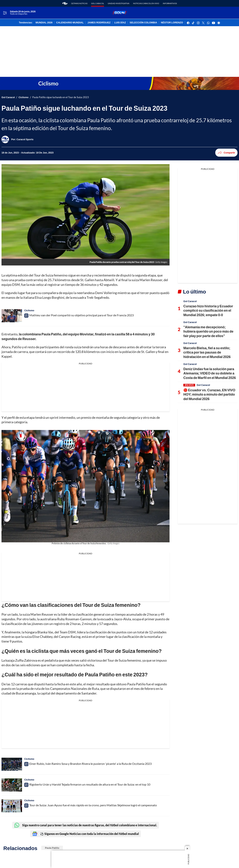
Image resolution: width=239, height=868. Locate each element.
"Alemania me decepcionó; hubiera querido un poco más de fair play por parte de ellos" (208, 331)
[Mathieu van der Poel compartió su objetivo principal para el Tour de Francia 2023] (12, 316)
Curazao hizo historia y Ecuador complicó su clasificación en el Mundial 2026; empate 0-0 (208, 310)
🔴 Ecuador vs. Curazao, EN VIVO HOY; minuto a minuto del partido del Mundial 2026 (209, 394)
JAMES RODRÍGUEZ (99, 23)
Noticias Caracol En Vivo (146, 3)
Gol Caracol (98, 3)
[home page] (65, 3)
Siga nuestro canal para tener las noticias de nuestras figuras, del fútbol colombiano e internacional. (86, 825)
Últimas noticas (79, 3)
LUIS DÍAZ (120, 23)
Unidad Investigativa (119, 3)
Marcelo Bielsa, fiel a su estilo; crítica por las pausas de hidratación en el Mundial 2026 (207, 352)
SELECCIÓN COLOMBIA (143, 23)
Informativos (170, 3)
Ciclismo (23, 97)
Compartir (226, 153)
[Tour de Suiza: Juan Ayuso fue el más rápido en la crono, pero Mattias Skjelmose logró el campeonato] (12, 806)
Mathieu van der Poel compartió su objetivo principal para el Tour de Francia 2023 (82, 315)
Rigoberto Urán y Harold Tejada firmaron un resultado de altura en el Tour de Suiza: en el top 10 (90, 784)
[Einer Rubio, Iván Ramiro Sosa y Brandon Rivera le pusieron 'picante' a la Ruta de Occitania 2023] (12, 764)
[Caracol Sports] (25, 139)
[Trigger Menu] (5, 13)
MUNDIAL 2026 (44, 23)
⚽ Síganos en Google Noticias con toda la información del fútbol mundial (86, 834)
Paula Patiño (52, 848)
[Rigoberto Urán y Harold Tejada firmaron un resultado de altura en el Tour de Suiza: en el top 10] (12, 785)
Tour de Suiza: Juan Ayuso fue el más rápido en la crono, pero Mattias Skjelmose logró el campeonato (93, 805)
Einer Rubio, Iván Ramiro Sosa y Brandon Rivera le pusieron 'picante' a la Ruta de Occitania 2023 (90, 764)
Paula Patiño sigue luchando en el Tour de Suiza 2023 (61, 97)
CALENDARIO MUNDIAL (70, 23)
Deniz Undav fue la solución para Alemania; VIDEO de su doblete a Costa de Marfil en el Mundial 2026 (210, 373)
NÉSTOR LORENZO (172, 23)
